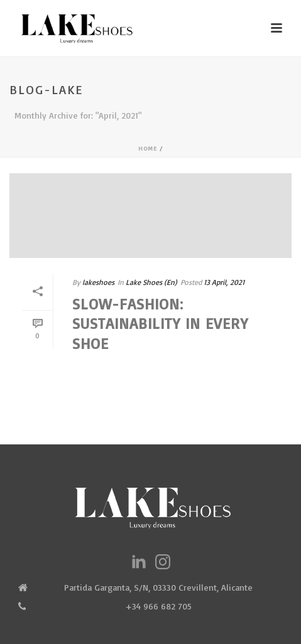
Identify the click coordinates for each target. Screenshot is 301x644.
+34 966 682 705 (158, 606)
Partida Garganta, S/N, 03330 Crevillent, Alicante (158, 587)
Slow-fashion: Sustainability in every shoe (160, 323)
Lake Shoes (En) (151, 282)
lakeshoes (98, 282)
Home (148, 148)
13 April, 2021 (224, 282)
